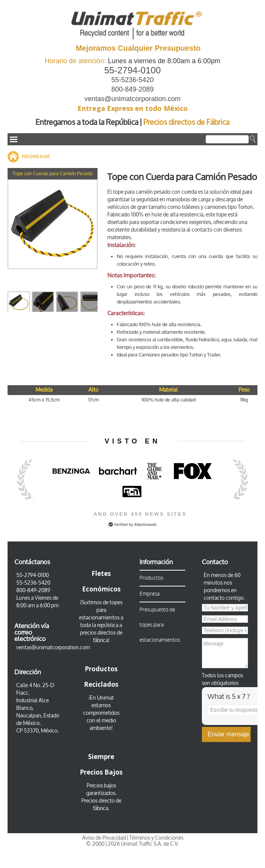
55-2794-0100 (132, 70)
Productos (151, 578)
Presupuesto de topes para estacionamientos (160, 625)
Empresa (150, 594)
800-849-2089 (132, 89)
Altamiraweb (145, 525)
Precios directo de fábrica (101, 805)
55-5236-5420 (132, 80)
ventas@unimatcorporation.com (132, 99)
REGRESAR (36, 156)
